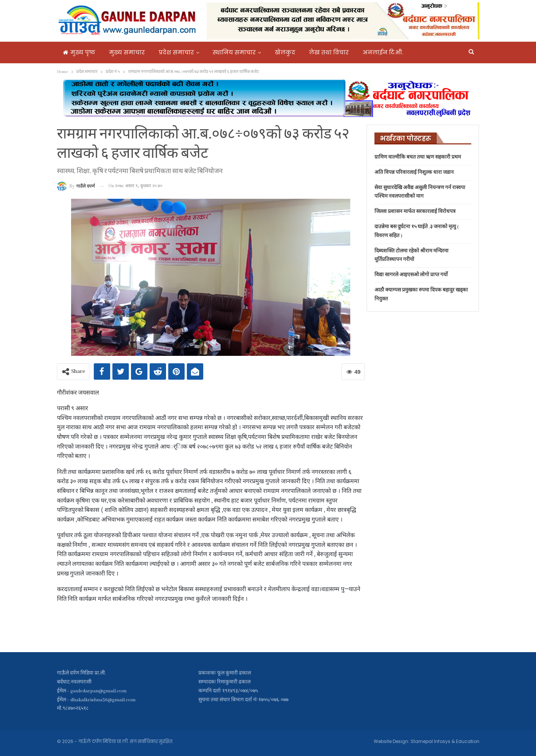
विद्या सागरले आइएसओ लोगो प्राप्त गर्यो (411, 275)
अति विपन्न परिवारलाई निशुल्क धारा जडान (414, 173)
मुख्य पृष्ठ (79, 52)
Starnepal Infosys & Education (445, 741)
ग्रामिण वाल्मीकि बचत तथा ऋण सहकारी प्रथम (418, 157)
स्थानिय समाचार (234, 52)
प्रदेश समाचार (176, 52)
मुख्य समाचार (127, 52)
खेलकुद (285, 52)
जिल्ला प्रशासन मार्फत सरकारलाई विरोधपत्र (415, 212)
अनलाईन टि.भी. (383, 52)
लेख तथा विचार (329, 52)
